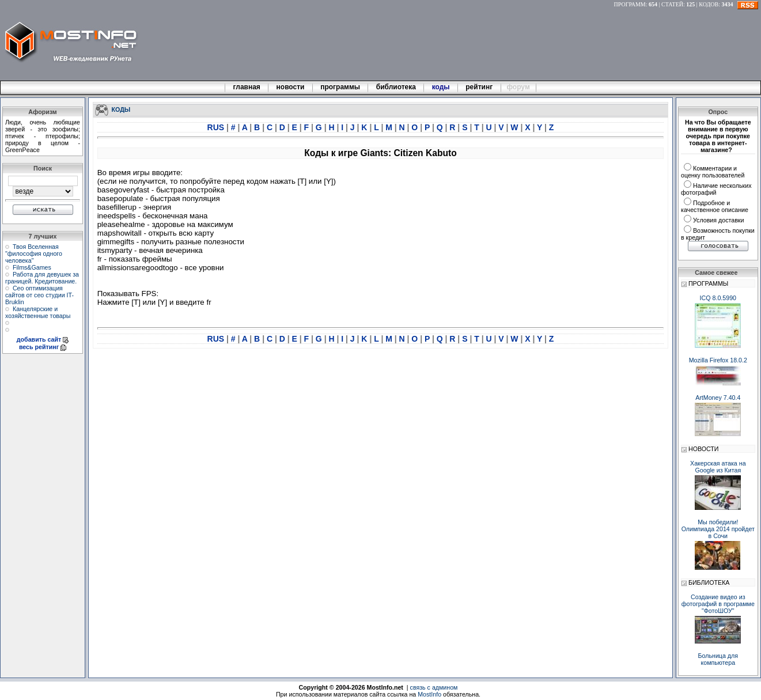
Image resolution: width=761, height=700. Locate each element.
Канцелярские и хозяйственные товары (38, 312)
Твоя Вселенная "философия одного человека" (34, 253)
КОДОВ (709, 4)
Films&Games (32, 267)
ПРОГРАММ (630, 4)
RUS (217, 127)
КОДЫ (121, 109)
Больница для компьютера (718, 659)
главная (247, 87)
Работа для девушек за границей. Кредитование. (42, 278)
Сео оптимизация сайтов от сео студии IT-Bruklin (39, 295)
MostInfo (429, 694)
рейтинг (480, 87)
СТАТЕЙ (672, 4)
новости (290, 87)
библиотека (396, 87)
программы (340, 87)
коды (441, 87)
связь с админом (434, 687)
